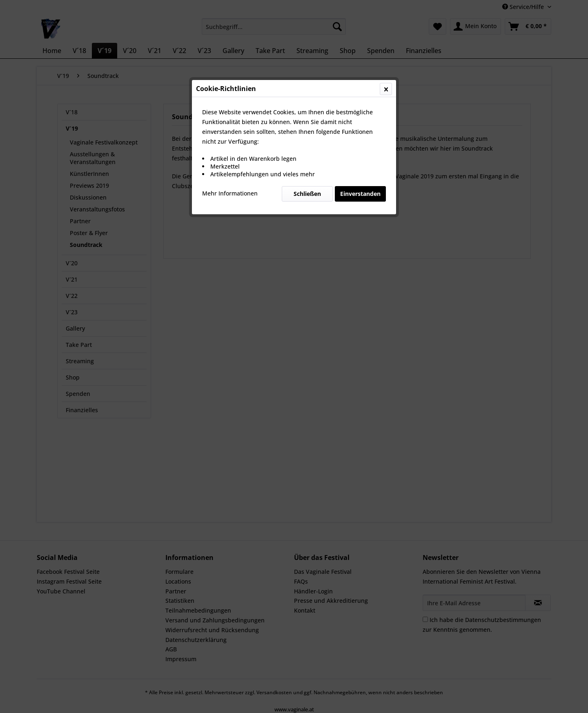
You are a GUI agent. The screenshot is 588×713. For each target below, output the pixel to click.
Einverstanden (360, 194)
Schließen (307, 194)
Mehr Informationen (230, 193)
